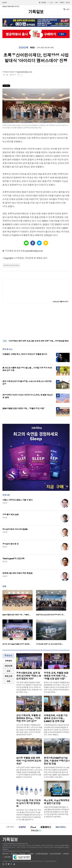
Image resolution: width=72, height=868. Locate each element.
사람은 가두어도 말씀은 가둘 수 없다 (17, 500)
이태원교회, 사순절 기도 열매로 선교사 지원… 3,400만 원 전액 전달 (56, 718)
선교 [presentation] (8, 671)
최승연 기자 (13, 72)
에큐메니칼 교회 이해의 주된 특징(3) (17, 573)
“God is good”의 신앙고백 (13, 558)
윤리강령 (7, 857)
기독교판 (43, 2)
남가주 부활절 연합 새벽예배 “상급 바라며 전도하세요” (29, 761)
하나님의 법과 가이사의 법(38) (15, 529)
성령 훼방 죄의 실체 (10, 515)
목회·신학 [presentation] (8, 676)
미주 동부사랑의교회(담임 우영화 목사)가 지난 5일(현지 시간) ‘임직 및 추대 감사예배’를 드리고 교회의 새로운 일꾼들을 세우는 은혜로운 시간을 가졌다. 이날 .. (29, 687)
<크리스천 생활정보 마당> (60, 302)
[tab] (8, 661)
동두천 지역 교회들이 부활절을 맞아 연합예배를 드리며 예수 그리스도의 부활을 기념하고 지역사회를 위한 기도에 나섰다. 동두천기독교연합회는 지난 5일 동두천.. (57, 687)
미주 (56, 2)
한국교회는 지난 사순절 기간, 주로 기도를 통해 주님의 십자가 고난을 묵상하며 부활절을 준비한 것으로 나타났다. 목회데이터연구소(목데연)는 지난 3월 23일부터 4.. (29, 815)
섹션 (5, 3)
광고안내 (14, 854)
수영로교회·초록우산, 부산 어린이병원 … (50, 644)
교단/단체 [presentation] (8, 666)
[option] (19, 604)
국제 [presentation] (8, 681)
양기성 (5, 561)
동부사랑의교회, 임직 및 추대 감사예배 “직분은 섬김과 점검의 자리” (29, 676)
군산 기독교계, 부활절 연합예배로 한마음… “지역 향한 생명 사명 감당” (28, 718)
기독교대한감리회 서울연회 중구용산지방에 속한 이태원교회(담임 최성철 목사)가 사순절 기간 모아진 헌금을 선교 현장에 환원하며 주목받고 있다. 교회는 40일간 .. (57, 730)
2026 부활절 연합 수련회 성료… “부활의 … (16, 615)
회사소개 (5, 854)
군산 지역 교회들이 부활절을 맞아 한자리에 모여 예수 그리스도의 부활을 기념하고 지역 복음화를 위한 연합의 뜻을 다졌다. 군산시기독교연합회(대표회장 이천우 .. (29, 730)
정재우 (5, 547)
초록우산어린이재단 (12, 265)
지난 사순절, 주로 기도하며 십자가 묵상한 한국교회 (28, 803)
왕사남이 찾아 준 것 (10, 544)
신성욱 (5, 503)
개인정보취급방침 (42, 854)
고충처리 (66, 854)
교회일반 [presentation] (8, 661)
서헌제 (5, 532)
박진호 (5, 517)
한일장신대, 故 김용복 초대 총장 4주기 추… (50, 615)
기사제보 (30, 854)
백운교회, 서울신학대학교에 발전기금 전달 (57, 802)
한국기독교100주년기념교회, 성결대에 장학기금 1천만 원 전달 (57, 761)
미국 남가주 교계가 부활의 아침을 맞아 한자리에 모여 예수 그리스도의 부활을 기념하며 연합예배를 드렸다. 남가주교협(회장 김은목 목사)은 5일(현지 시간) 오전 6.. (29, 772)
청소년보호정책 (55, 854)
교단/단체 (23, 48)
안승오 (5, 576)
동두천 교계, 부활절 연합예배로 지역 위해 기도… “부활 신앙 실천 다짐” (56, 676)
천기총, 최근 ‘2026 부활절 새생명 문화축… (16, 644)
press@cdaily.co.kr (25, 72)
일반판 (51, 2)
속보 (5, 341)
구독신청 (62, 2)
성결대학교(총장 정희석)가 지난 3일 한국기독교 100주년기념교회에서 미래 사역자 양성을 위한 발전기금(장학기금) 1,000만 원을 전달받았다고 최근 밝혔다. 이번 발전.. (57, 772)
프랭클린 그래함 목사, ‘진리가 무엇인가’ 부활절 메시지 (25, 354)
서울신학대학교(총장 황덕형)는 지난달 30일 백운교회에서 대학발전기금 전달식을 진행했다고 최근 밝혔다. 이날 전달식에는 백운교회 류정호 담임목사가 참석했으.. (57, 812)
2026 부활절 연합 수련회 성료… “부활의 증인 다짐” (23, 408)
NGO (32, 48)
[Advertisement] (36, 322)
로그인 (68, 2)
